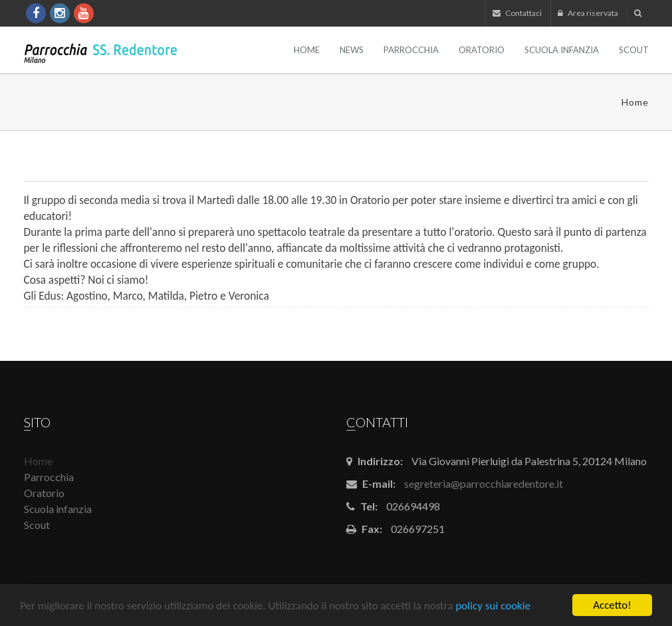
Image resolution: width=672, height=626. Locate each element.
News (352, 50)
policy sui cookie (493, 606)
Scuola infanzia (562, 50)
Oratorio (482, 50)
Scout (634, 50)
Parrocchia (411, 50)
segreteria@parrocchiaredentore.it (484, 483)
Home (307, 50)
